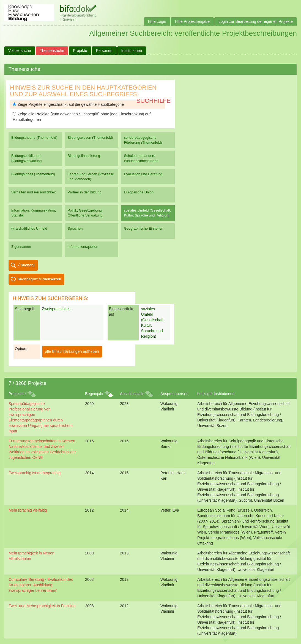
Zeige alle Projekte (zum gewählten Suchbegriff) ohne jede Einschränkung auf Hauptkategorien (82, 117)
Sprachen (75, 228)
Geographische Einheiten (143, 228)
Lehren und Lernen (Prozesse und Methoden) (91, 177)
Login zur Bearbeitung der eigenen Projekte (256, 21)
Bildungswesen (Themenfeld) (90, 138)
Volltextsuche (20, 51)
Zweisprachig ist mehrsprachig (35, 473)
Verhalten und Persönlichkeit (33, 192)
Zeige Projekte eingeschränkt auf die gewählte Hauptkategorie (68, 104)
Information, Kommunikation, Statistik (34, 213)
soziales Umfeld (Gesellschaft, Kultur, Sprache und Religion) (147, 213)
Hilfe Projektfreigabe (192, 21)
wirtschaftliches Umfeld (29, 228)
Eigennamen (21, 247)
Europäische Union (139, 192)
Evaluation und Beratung (143, 174)
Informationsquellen (83, 247)
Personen (104, 51)
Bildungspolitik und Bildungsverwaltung (26, 158)
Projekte (80, 51)
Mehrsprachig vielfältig (28, 510)
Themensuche (52, 51)
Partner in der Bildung (85, 192)
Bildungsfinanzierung (84, 156)
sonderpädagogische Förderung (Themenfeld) (143, 140)
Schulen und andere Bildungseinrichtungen (141, 158)
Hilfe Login (157, 21)
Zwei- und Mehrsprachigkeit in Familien (42, 606)
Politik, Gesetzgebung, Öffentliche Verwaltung (85, 213)
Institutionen (132, 51)
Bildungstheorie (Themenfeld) (34, 138)
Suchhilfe (154, 101)
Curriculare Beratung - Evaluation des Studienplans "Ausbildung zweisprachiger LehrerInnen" (41, 585)
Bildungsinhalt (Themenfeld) (33, 174)
